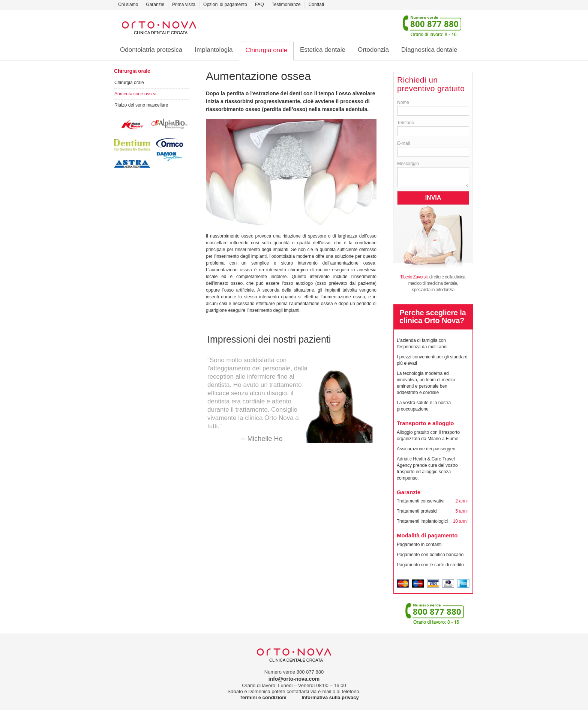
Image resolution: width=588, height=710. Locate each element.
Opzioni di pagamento (225, 5)
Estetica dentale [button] (323, 50)
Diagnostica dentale (429, 50)
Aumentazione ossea (135, 94)
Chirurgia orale (129, 83)
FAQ (259, 5)
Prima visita (184, 5)
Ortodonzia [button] (373, 50)
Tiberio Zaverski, (415, 277)
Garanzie (155, 5)
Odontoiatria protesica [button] (151, 50)
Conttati (316, 5)
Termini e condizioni (263, 697)
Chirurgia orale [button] (266, 50)
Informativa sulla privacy (330, 697)
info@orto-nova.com (294, 679)
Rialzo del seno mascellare (141, 105)
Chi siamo (128, 5)
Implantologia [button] (214, 50)
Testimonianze (286, 5)
